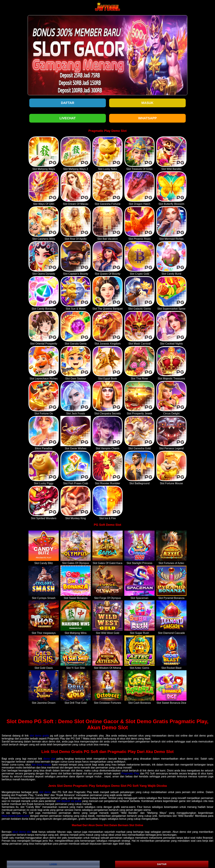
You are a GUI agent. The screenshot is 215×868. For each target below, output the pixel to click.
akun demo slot (22, 832)
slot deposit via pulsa (69, 801)
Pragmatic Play (130, 774)
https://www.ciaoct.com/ (15, 816)
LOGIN (53, 864)
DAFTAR (162, 864)
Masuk (147, 103)
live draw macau (41, 765)
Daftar (68, 103)
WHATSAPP (147, 118)
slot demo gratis (39, 736)
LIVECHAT (68, 118)
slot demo (45, 792)
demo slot (49, 759)
